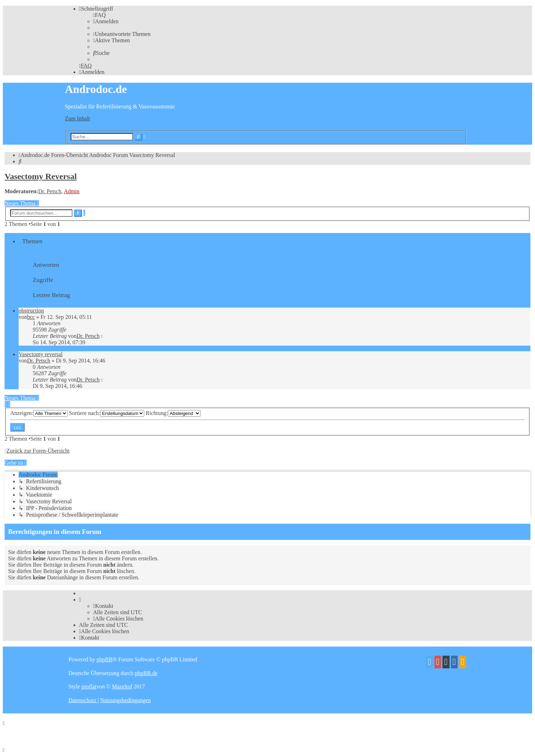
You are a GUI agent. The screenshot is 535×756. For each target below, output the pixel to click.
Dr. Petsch (50, 191)
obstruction (31, 311)
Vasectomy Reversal (41, 176)
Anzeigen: (39, 413)
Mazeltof (122, 686)
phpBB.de (146, 673)
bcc (31, 317)
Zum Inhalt (78, 118)
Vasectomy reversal (41, 354)
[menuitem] (100, 15)
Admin (72, 191)
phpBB (104, 659)
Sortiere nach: (107, 413)
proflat (89, 686)
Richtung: (173, 413)
